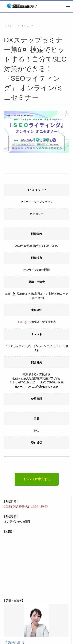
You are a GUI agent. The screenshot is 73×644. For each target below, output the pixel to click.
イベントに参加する (37, 479)
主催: (37, 322)
